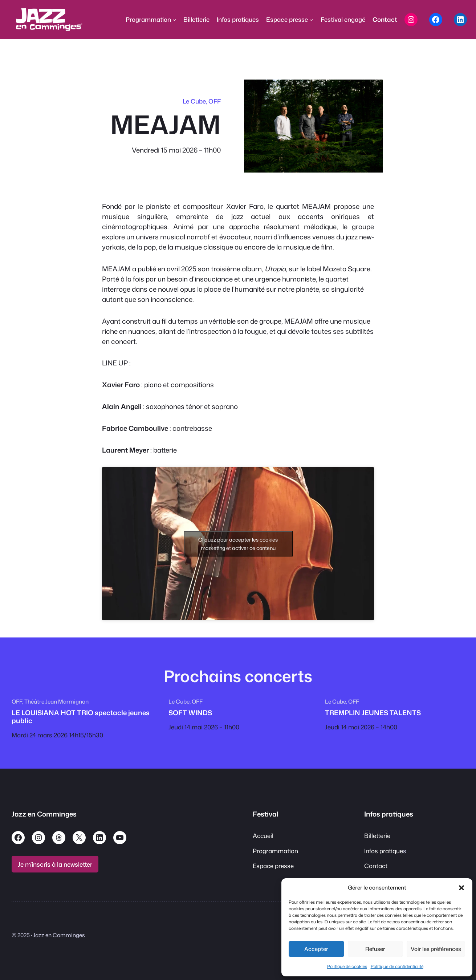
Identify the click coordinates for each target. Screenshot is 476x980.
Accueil (263, 836)
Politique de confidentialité (397, 966)
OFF (215, 101)
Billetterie (377, 836)
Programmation (275, 851)
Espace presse (273, 866)
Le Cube (194, 101)
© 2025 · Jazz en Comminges (48, 935)
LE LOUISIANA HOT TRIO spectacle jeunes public (81, 717)
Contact (376, 866)
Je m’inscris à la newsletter (55, 864)
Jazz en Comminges (44, 814)
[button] (461, 888)
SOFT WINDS (190, 713)
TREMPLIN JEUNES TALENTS (373, 713)
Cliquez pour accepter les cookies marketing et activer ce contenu (238, 544)
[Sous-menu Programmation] (174, 20)
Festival (266, 814)
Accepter (316, 949)
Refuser (375, 949)
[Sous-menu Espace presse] (311, 20)
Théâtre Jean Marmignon (56, 701)
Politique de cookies (347, 966)
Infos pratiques (389, 814)
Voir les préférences (436, 949)
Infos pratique (384, 851)
